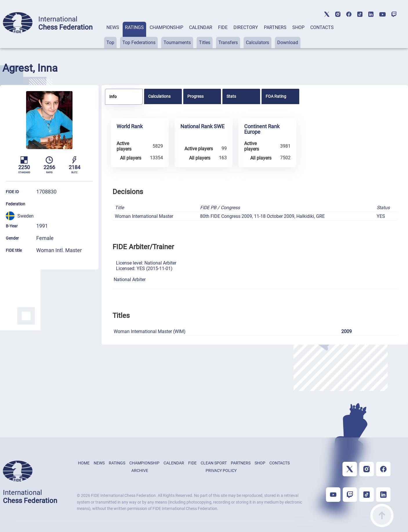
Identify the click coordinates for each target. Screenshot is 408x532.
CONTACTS (322, 27)
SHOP (298, 27)
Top (110, 42)
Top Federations (139, 42)
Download (288, 42)
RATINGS (134, 27)
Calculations (159, 96)
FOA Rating (276, 96)
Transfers (228, 42)
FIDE (223, 27)
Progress (195, 96)
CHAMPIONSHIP (166, 27)
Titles (205, 42)
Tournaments (177, 42)
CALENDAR (201, 27)
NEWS (113, 27)
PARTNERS (275, 27)
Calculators (258, 42)
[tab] (113, 35)
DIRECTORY (246, 27)
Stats (231, 96)
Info (113, 97)
